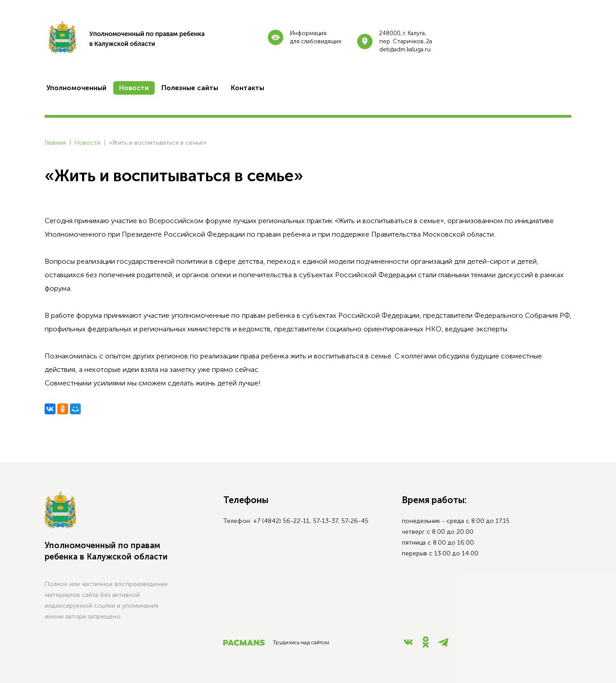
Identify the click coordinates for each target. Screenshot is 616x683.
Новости (87, 143)
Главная (55, 143)
